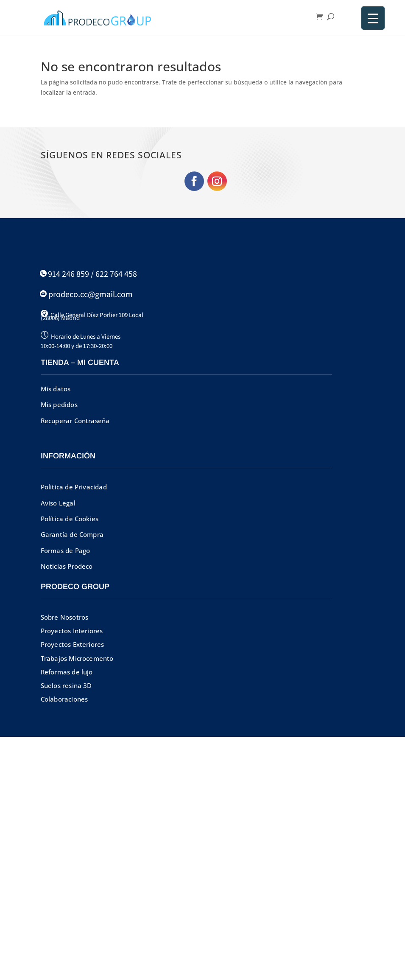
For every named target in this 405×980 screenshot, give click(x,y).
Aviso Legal (58, 503)
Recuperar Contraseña (75, 421)
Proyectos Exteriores (73, 644)
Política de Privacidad (74, 487)
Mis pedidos (59, 404)
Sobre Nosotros (65, 617)
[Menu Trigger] (373, 18)
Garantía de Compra (72, 534)
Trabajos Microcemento (77, 658)
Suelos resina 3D (66, 685)
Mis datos (56, 389)
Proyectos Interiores (72, 631)
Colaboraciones (64, 699)
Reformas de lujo (67, 672)
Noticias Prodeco (67, 566)
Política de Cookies (70, 519)
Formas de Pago (66, 550)
